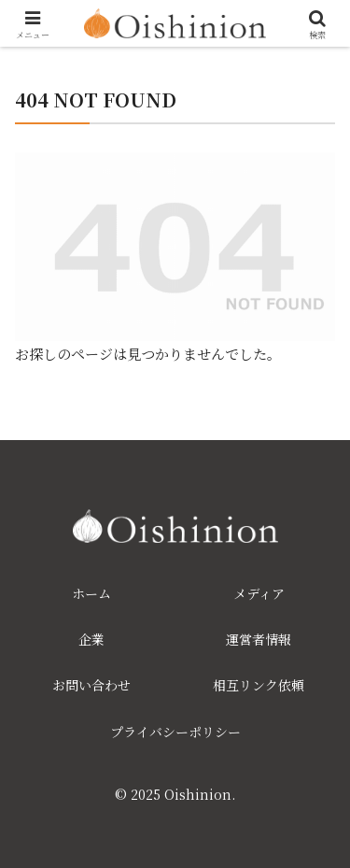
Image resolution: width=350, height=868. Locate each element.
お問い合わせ (91, 685)
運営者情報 (259, 639)
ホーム (91, 593)
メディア (259, 593)
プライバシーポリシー (175, 732)
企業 (91, 639)
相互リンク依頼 (259, 685)
